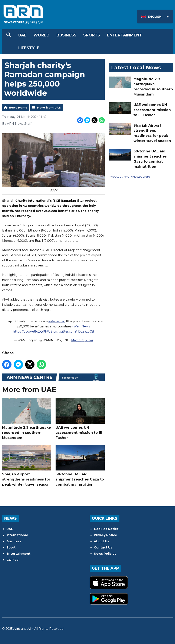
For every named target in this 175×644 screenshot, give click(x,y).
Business (66, 35)
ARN (17, 629)
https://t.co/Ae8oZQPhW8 (33, 331)
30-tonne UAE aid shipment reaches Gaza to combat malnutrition (80, 465)
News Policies (105, 554)
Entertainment (124, 35)
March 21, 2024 (82, 340)
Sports (92, 35)
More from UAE (49, 107)
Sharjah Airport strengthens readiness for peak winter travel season (27, 465)
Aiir (30, 629)
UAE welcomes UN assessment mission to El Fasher (80, 419)
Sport (11, 547)
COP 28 (12, 560)
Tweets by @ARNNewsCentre (130, 177)
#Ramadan (57, 321)
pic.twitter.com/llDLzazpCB (74, 331)
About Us (101, 541)
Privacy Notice (105, 535)
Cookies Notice (106, 529)
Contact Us (103, 547)
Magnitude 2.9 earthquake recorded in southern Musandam (27, 419)
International (17, 535)
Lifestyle (29, 48)
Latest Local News (136, 67)
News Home (18, 107)
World (42, 35)
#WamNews (81, 326)
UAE (22, 35)
